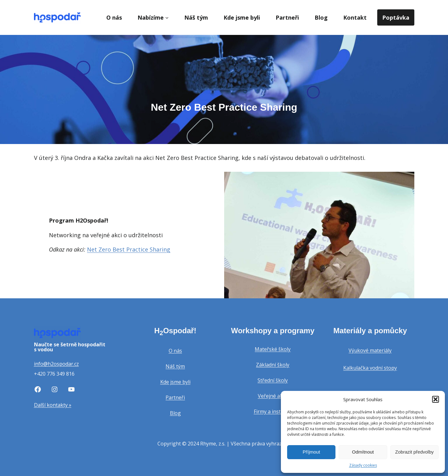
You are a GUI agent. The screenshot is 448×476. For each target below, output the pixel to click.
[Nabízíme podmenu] (167, 18)
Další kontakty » (53, 405)
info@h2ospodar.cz (56, 364)
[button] (436, 399)
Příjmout (311, 452)
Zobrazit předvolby (414, 452)
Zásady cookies (363, 465)
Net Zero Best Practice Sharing (129, 249)
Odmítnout (363, 452)
